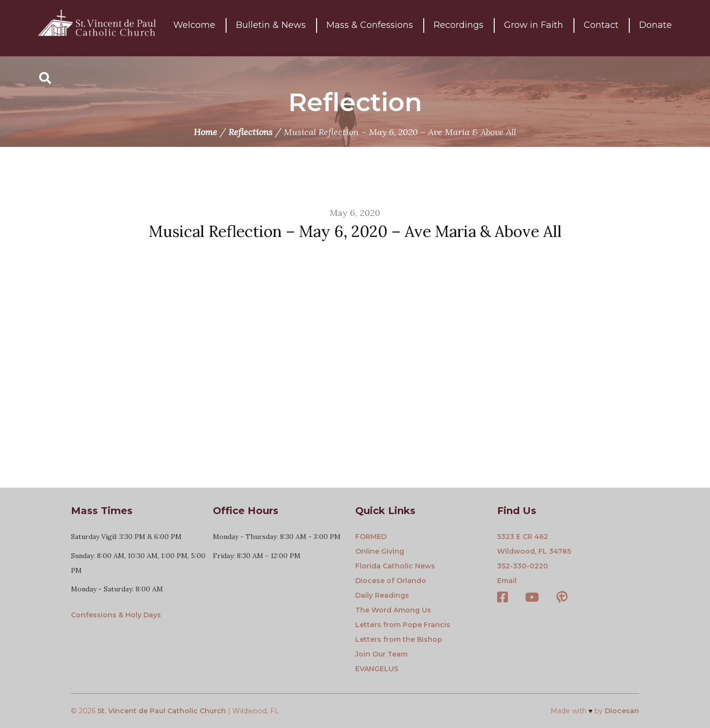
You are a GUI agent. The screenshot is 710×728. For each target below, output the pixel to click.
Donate (655, 28)
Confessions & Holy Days (116, 615)
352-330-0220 (523, 566)
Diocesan (622, 711)
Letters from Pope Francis (403, 625)
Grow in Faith (534, 28)
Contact (601, 28)
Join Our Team (381, 654)
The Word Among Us (393, 610)
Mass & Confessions (370, 28)
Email (507, 581)
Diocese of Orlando (391, 581)
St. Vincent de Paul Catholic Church (162, 711)
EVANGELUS (377, 669)
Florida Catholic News (395, 566)
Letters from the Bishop (399, 639)
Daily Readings (382, 595)
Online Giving (380, 551)
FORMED (371, 537)
